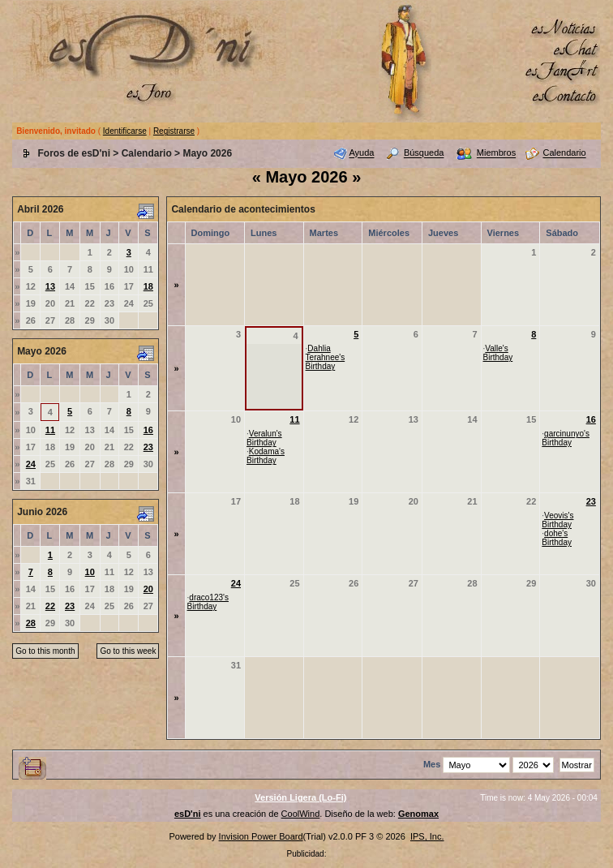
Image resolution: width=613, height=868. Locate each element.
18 (148, 286)
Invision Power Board (261, 836)
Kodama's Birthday (266, 456)
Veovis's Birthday (557, 520)
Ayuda (361, 153)
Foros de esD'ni (74, 153)
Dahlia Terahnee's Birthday (326, 357)
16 (148, 430)
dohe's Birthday (557, 538)
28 (31, 623)
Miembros (496, 153)
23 (148, 447)
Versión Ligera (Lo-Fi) (300, 797)
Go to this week (128, 651)
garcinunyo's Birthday (566, 438)
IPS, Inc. (427, 836)
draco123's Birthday (208, 602)
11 (50, 430)
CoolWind (301, 814)
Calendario (147, 153)
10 (90, 572)
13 (50, 286)
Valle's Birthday (498, 353)
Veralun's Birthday (264, 438)
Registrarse (174, 131)
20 (148, 589)
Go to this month (45, 651)
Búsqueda (424, 153)
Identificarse (125, 131)
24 (31, 464)
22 (50, 606)
